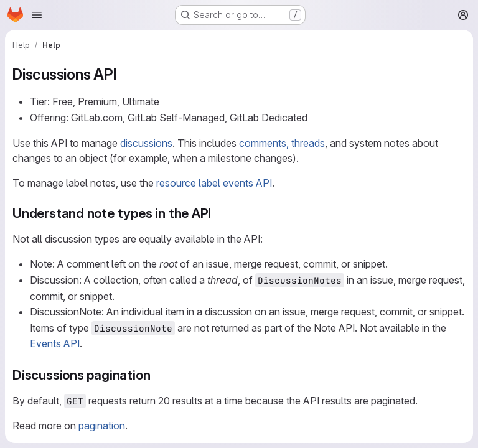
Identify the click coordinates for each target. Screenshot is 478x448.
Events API (55, 343)
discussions (146, 143)
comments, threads (282, 143)
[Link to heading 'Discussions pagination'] (157, 375)
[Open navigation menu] (37, 15)
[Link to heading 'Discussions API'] (124, 74)
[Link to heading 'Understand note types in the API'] (218, 213)
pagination (102, 426)
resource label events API (214, 183)
